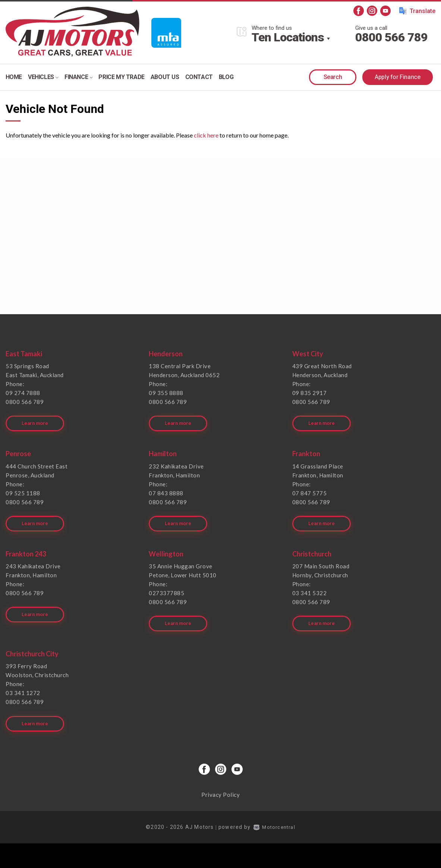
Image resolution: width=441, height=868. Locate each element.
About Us (165, 77)
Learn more (36, 420)
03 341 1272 (23, 683)
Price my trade (121, 77)
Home (14, 77)
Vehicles (43, 77)
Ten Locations (288, 37)
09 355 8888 (166, 393)
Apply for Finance (397, 77)
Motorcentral (274, 813)
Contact (199, 77)
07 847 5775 (310, 489)
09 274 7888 (23, 393)
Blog (226, 77)
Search (333, 77)
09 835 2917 (310, 393)
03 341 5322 (310, 586)
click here (206, 135)
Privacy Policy (220, 781)
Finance (78, 77)
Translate (417, 11)
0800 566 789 (391, 37)
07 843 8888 (166, 489)
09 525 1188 (23, 489)
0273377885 (166, 586)
